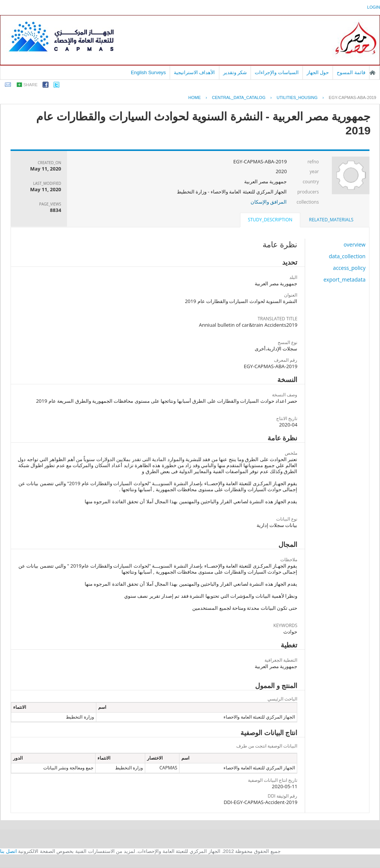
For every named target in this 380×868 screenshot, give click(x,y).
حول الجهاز (318, 72)
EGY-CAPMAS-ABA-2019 (353, 97)
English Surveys (148, 72)
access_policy (349, 268)
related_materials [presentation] (331, 220)
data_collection (347, 256)
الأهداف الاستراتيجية (195, 72)
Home (194, 97)
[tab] (331, 220)
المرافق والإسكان (269, 202)
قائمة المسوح (351, 72)
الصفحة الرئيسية (372, 73)
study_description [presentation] (270, 220)
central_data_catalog (239, 97)
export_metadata (345, 279)
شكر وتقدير (235, 72)
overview (354, 244)
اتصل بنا (8, 851)
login (374, 7)
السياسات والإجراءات (277, 72)
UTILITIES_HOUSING (297, 97)
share (30, 85)
